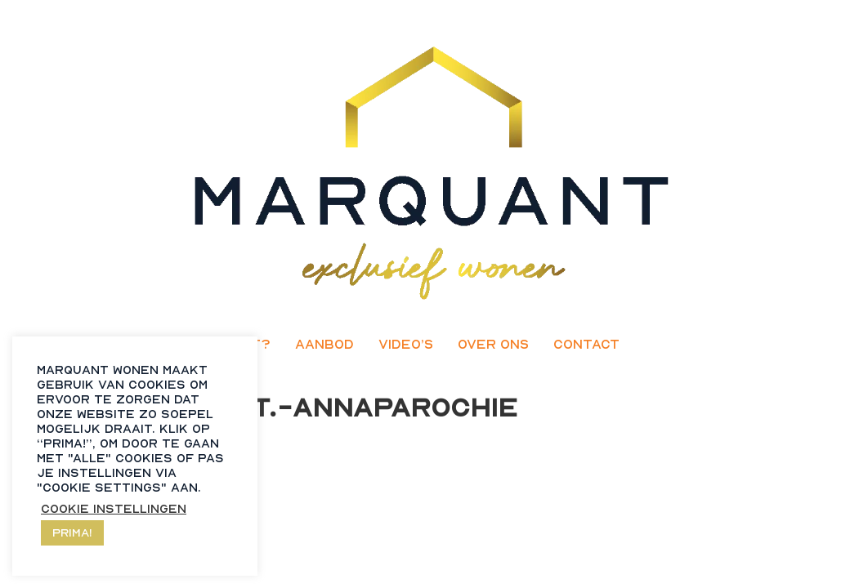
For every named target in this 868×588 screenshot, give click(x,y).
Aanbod (324, 344)
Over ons (493, 344)
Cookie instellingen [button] (114, 508)
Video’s (406, 344)
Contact (586, 344)
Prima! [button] (72, 532)
